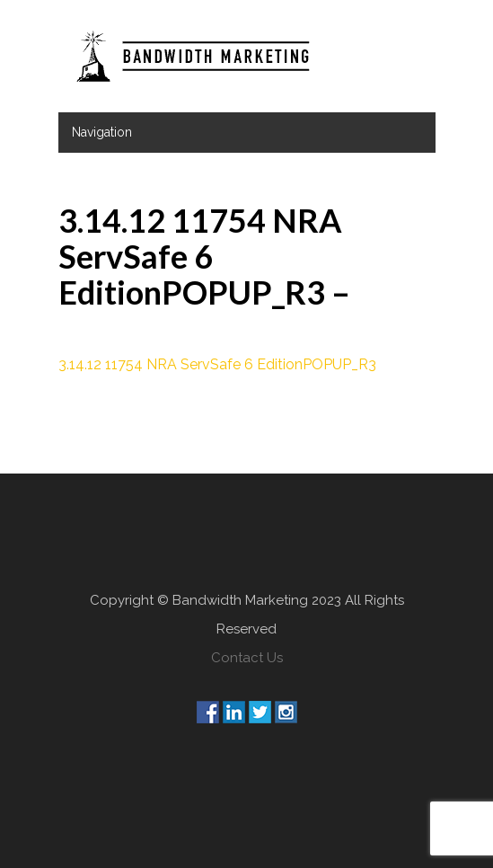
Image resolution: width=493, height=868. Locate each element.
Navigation (102, 132)
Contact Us (247, 658)
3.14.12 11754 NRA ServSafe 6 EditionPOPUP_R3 (217, 364)
